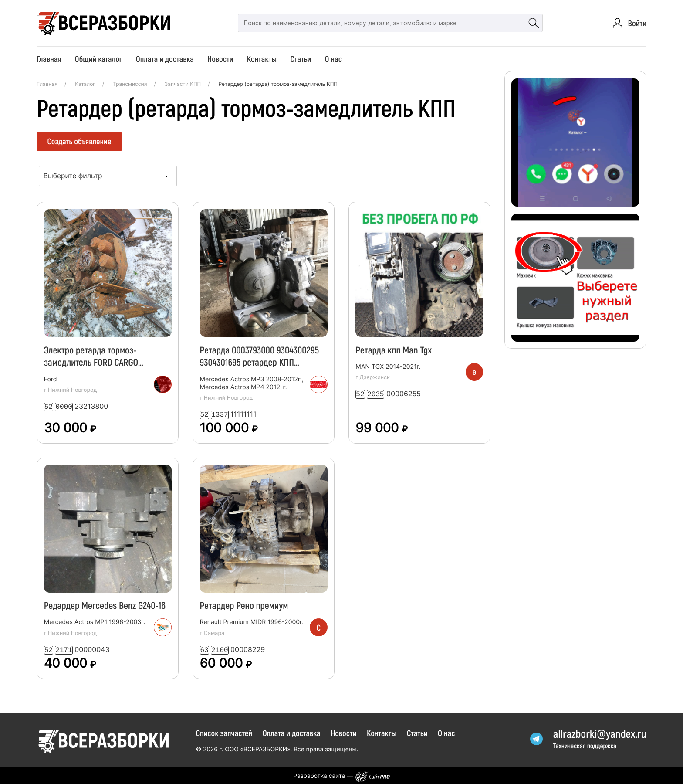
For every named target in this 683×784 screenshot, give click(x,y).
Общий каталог (99, 59)
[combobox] (108, 176)
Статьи (301, 59)
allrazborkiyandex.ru (600, 733)
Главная (49, 59)
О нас (333, 59)
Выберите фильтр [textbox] (73, 176)
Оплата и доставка (165, 59)
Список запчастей (224, 731)
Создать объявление (79, 141)
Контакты (262, 59)
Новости (220, 59)
